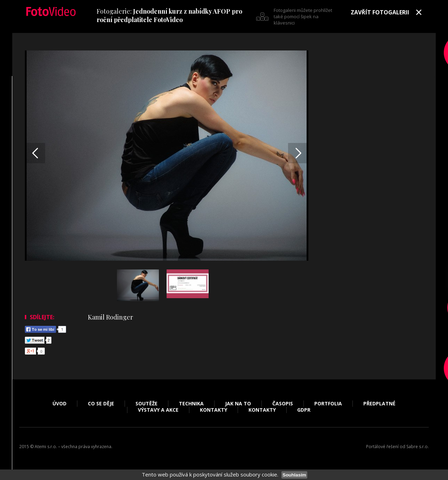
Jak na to (238, 404)
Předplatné (379, 404)
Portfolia (328, 404)
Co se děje (101, 404)
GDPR (304, 410)
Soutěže (146, 404)
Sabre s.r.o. (418, 447)
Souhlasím (294, 475)
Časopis (283, 404)
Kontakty (213, 410)
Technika (191, 404)
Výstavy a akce (158, 410)
